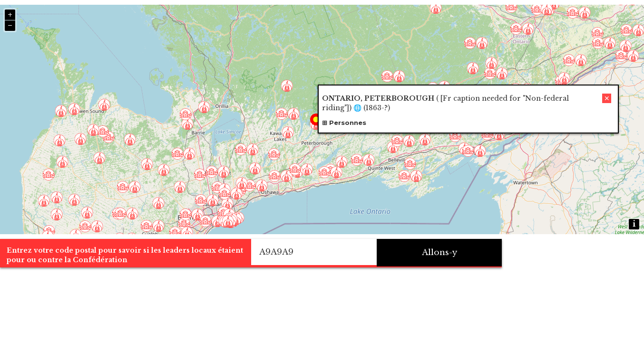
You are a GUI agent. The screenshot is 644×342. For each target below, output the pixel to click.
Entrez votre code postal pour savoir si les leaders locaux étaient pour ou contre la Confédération (158, 320)
